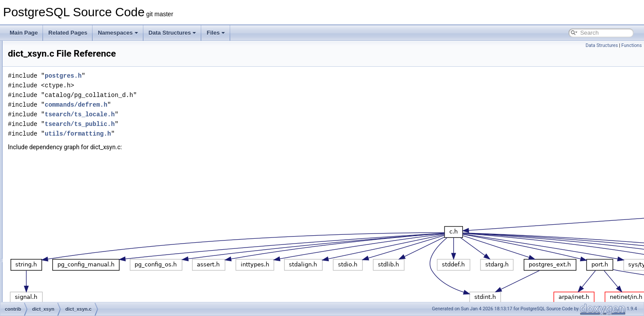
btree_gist (48, 118)
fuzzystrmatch (52, 205)
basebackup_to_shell (61, 69)
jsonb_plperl (50, 262)
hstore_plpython (55, 233)
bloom (43, 89)
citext (42, 127)
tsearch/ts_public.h (189, 124)
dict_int (44, 156)
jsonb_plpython (54, 272)
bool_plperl (49, 98)
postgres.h (173, 76)
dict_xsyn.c (56, 176)
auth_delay (49, 50)
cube (42, 137)
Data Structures (173, 33)
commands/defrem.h (186, 105)
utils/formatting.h (187, 134)
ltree (41, 291)
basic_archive (52, 79)
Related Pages (68, 33)
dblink (43, 147)
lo (38, 282)
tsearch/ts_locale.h (189, 114)
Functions (632, 45)
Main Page (24, 33)
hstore (43, 214)
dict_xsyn (47, 166)
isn (39, 253)
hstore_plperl (51, 224)
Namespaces (118, 33)
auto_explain (51, 60)
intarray (45, 243)
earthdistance (52, 185)
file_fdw (45, 195)
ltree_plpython (52, 301)
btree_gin (47, 108)
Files (216, 33)
